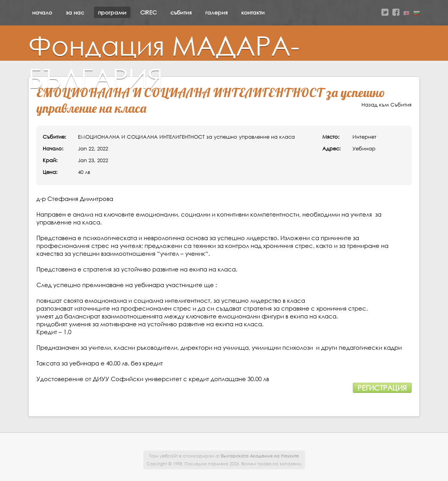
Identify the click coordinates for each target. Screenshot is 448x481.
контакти (253, 12)
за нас (75, 12)
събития (181, 12)
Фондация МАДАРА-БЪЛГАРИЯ (164, 61)
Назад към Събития (387, 105)
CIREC (148, 12)
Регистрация (382, 388)
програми (112, 12)
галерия (216, 12)
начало (42, 12)
